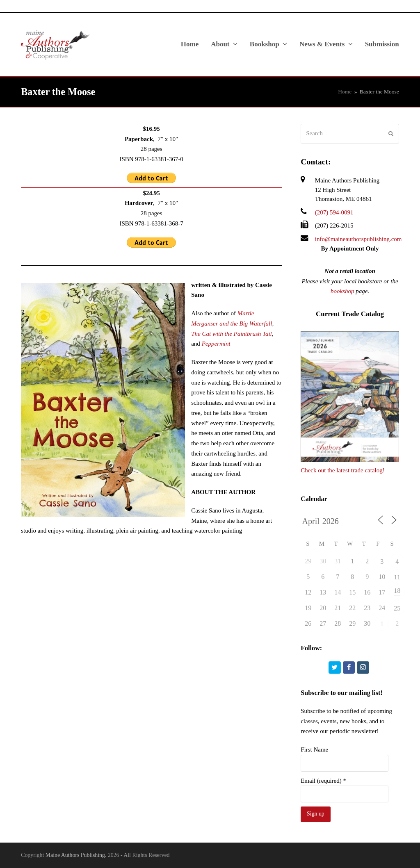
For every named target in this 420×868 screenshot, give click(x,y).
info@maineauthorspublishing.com (358, 239)
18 (397, 591)
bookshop (342, 291)
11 (397, 577)
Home (345, 92)
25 (397, 608)
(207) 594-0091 (334, 212)
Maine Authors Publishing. (76, 855)
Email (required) (323, 781)
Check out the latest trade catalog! (343, 470)
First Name (314, 750)
